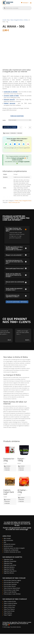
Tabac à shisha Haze (9, 607)
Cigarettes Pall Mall (9, 569)
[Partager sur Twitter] (24, 144)
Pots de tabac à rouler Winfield (12, 594)
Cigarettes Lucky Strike (10, 565)
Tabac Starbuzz (8, 613)
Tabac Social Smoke (9, 611)
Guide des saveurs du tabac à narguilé (14, 548)
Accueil (4, 20)
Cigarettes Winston (9, 573)
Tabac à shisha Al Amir (10, 601)
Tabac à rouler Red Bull (10, 592)
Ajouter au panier (10, 127)
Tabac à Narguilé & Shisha (17, 20)
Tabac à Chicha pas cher (14, 202)
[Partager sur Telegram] (10, 144)
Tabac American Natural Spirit (12, 588)
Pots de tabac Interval (10, 586)
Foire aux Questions (17, 116)
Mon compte (7, 538)
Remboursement (8, 546)
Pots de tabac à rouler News (11, 590)
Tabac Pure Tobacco (9, 609)
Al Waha (26, 20)
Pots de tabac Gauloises (10, 584)
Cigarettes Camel (8, 559)
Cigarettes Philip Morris (10, 571)
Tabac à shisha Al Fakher (10, 603)
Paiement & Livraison (10, 544)
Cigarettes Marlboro (9, 567)
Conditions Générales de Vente (12, 552)
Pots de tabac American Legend (12, 580)
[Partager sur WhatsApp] (6, 144)
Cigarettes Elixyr (8, 563)
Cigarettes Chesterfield (10, 561)
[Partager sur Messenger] (15, 144)
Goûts (4, 120)
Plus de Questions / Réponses (17, 302)
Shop (8, 20)
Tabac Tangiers (8, 615)
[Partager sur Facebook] (19, 144)
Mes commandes (8, 540)
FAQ (5, 542)
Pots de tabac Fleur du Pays (11, 582)
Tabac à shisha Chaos (10, 605)
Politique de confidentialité (11, 550)
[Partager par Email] (28, 144)
